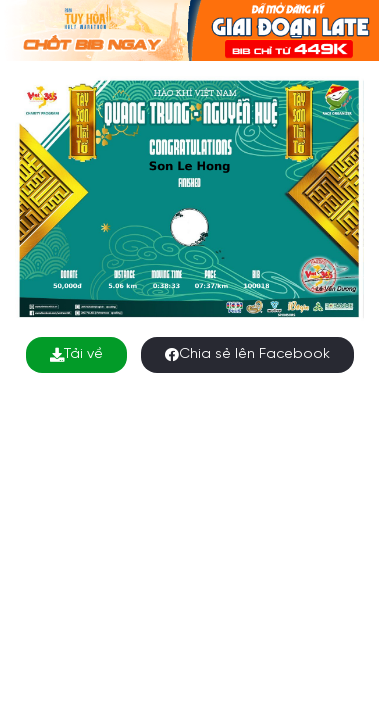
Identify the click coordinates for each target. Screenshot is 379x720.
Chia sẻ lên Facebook (247, 354)
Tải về (76, 354)
